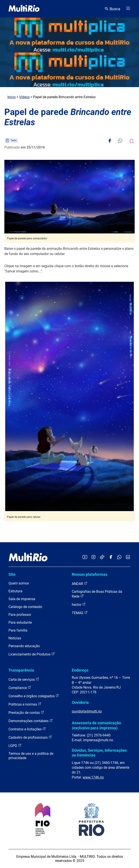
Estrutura (15, 591)
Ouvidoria (80, 702)
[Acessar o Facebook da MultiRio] (111, 557)
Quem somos (19, 583)
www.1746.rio (93, 777)
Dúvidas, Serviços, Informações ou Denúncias (99, 753)
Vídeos (24, 97)
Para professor (20, 615)
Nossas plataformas (90, 574)
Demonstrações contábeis (31, 721)
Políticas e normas (25, 704)
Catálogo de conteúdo (25, 607)
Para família (18, 630)
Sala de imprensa (22, 599)
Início (12, 97)
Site (12, 574)
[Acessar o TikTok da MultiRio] (102, 557)
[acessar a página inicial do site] (24, 9)
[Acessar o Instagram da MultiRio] (93, 557)
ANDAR (80, 583)
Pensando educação (24, 646)
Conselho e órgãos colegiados (34, 696)
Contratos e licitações (27, 729)
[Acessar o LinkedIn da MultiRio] (128, 557)
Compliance (20, 688)
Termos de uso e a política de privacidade (31, 756)
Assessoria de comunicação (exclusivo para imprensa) (96, 725)
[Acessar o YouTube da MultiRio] (85, 557)
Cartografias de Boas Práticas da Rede (97, 594)
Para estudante (20, 622)
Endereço (80, 670)
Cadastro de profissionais (30, 737)
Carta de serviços (24, 679)
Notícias (15, 638)
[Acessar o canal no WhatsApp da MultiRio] (119, 557)
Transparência (21, 670)
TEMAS (80, 613)
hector (79, 604)
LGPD (15, 746)
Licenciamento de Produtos (32, 654)
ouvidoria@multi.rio (87, 711)
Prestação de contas (26, 712)
